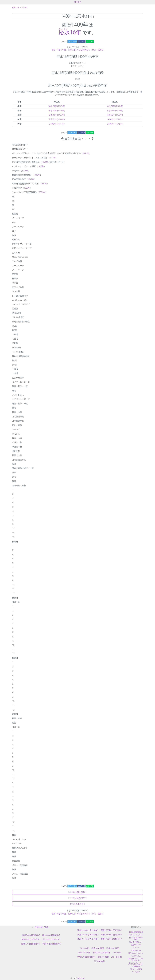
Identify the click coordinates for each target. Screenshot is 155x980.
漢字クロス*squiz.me (136, 953)
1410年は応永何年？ (77, 898)
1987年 (27, 188)
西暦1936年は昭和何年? (111, 939)
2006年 (42, 192)
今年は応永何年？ (77, 904)
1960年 (44, 184)
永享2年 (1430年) (115, 119)
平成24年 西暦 (98, 948)
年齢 (59, 50)
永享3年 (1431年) (57, 124)
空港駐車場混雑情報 (136, 932)
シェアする (81, 41)
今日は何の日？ (84, 50)
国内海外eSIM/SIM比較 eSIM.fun (136, 960)
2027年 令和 (117, 957)
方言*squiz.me (136, 950)
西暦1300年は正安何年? (111, 930)
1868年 (45, 162)
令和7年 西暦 (103, 957)
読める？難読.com (136, 942)
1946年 (37, 175)
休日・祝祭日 (98, 50)
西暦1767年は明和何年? (88, 935)
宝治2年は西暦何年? (52, 939)
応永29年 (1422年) (115, 106)
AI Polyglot (136, 972)
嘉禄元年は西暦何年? (31, 939)
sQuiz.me (136, 948)
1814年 (52, 158)
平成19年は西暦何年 (86, 957)
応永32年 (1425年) (115, 111)
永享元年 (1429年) (57, 119)
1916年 (41, 166)
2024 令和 (85, 948)
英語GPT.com (136, 945)
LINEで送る (90, 41)
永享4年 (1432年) (115, 124)
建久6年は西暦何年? (51, 935)
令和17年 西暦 (84, 953)
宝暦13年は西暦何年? (30, 944)
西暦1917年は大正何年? (88, 939)
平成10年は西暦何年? (52, 944)
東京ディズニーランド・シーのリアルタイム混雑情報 (136, 965)
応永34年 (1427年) (57, 115)
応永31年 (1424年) (57, 111)
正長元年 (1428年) (115, 115)
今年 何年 (117, 953)
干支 (53, 50)
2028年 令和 (99, 961)
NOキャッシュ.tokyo (136, 935)
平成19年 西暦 (113, 948)
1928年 (25, 171)
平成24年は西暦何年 (102, 953)
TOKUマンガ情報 (136, 969)
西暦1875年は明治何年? (111, 935)
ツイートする (72, 41)
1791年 (86, 153)
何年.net (78, 2)
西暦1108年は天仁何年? (88, 930)
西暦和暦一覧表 (41, 927)
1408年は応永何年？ (77, 892)
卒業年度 (71, 50)
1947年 (31, 179)
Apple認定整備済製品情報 (136, 938)
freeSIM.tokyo (136, 956)
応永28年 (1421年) (57, 106)
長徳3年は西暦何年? (31, 935)
